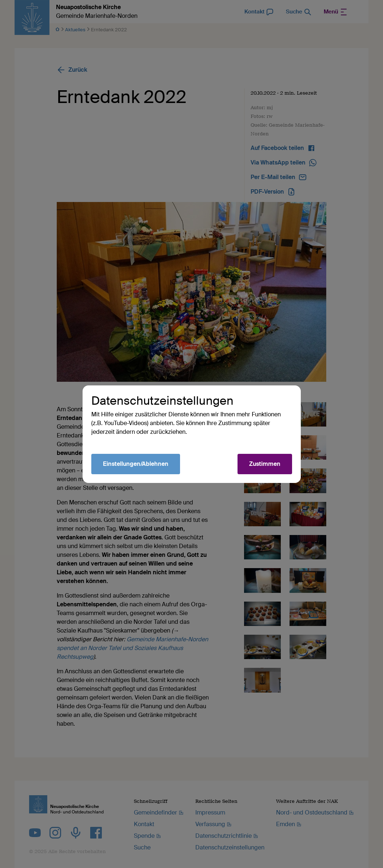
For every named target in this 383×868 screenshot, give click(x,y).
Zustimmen (265, 464)
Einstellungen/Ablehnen (136, 464)
